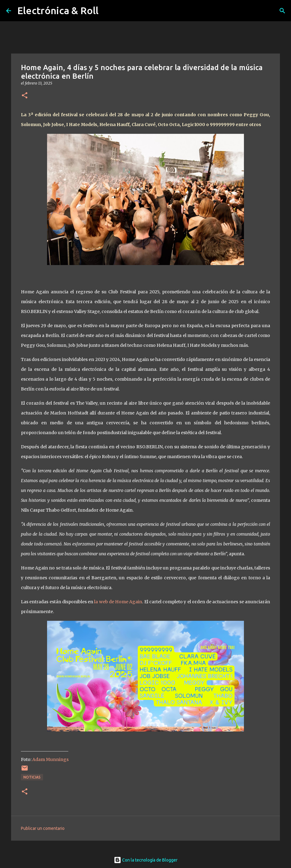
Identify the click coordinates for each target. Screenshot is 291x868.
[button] (25, 96)
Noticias (32, 777)
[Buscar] (282, 11)
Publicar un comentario (43, 828)
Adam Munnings (50, 759)
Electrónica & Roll (58, 10)
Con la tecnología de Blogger (146, 860)
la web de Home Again (118, 602)
